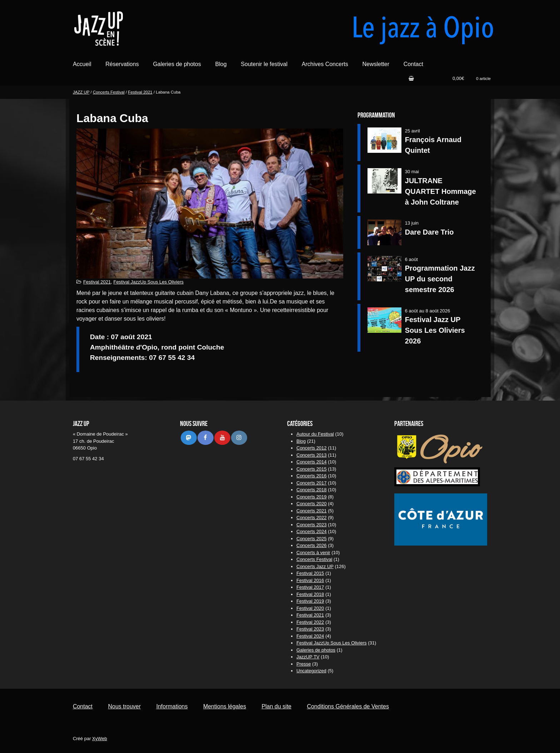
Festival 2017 (310, 587)
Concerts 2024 (312, 531)
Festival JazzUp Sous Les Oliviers (148, 282)
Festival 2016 (310, 580)
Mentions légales (225, 706)
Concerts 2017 (312, 483)
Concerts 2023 (312, 525)
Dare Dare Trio (429, 232)
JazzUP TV (308, 657)
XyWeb (100, 739)
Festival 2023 (310, 629)
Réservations (122, 64)
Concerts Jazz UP (315, 566)
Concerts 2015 (312, 469)
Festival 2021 (140, 92)
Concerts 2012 (312, 448)
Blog (221, 64)
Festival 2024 (310, 636)
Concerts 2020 (312, 504)
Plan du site (276, 706)
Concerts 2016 (312, 476)
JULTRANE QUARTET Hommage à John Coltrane (441, 191)
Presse (304, 664)
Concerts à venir (313, 553)
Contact (413, 64)
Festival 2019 (310, 601)
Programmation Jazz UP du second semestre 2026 (440, 279)
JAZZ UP (81, 92)
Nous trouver (124, 706)
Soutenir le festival (264, 64)
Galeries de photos (177, 64)
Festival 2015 (310, 573)
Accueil (82, 64)
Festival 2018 (310, 594)
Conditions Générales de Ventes (348, 706)
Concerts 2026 (312, 545)
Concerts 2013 (312, 455)
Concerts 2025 (312, 539)
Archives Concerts (325, 64)
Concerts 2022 (312, 518)
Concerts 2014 (312, 462)
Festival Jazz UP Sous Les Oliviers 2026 (435, 330)
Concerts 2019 (312, 497)
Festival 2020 (310, 608)
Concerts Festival (109, 92)
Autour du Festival (315, 434)
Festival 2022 (310, 622)
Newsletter (376, 64)
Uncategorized (311, 671)
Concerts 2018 (312, 490)
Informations (172, 706)
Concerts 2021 (312, 511)
